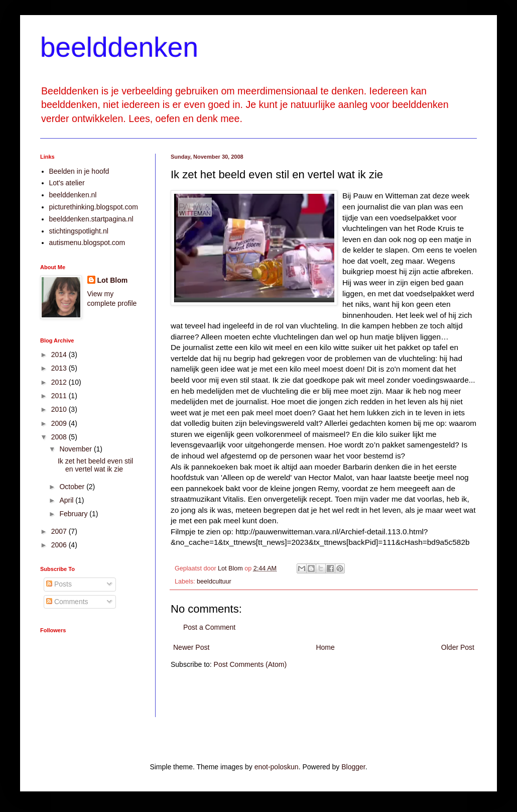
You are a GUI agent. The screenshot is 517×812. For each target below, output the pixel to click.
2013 (60, 368)
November (76, 449)
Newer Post (191, 647)
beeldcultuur (214, 582)
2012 (60, 382)
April (67, 500)
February (74, 514)
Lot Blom (113, 280)
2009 (60, 423)
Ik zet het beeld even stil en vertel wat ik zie (95, 465)
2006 (60, 545)
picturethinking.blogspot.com (94, 207)
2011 (60, 396)
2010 (60, 409)
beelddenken (119, 47)
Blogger (353, 767)
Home (325, 647)
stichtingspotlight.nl (79, 231)
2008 (60, 437)
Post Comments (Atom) (250, 664)
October (73, 487)
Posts (59, 584)
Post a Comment (209, 627)
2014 (60, 355)
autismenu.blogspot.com (87, 243)
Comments (67, 602)
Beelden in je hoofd (79, 171)
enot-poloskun (277, 767)
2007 (60, 531)
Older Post (458, 647)
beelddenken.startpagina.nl (91, 219)
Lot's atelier (67, 183)
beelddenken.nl (73, 195)
